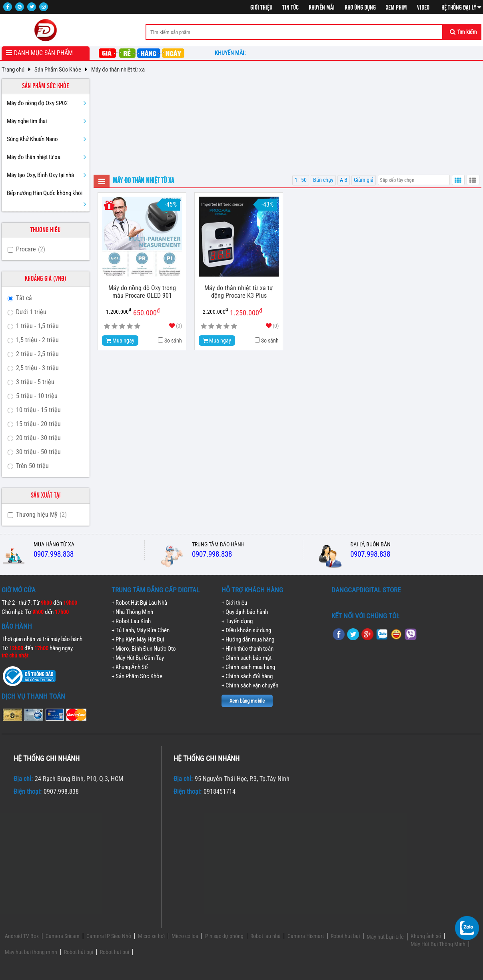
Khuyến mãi (322, 8)
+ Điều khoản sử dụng (246, 630)
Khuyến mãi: (231, 53)
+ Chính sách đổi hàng (247, 676)
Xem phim (396, 8)
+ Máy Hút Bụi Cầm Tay (138, 658)
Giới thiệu (261, 8)
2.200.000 (215, 311)
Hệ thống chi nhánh (47, 758)
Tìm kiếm (463, 32)
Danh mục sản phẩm (43, 53)
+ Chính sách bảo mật (246, 658)
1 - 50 (301, 180)
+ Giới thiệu (234, 603)
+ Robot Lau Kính (131, 621)
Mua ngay (120, 341)
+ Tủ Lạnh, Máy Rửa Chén (141, 630)
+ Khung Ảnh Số (130, 667)
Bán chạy (323, 180)
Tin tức (290, 8)
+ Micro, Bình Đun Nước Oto (144, 649)
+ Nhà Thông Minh (132, 612)
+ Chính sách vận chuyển (250, 685)
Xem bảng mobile (247, 701)
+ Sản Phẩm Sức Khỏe (137, 676)
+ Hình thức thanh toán (247, 649)
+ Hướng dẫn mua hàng (248, 639)
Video (423, 8)
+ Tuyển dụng (237, 621)
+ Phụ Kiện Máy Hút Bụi (138, 639)
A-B (344, 180)
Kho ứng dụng (360, 8)
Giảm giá (364, 180)
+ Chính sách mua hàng (248, 667)
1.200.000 (119, 311)
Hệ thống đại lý (461, 8)
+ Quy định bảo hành (245, 612)
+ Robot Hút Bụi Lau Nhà (139, 603)
